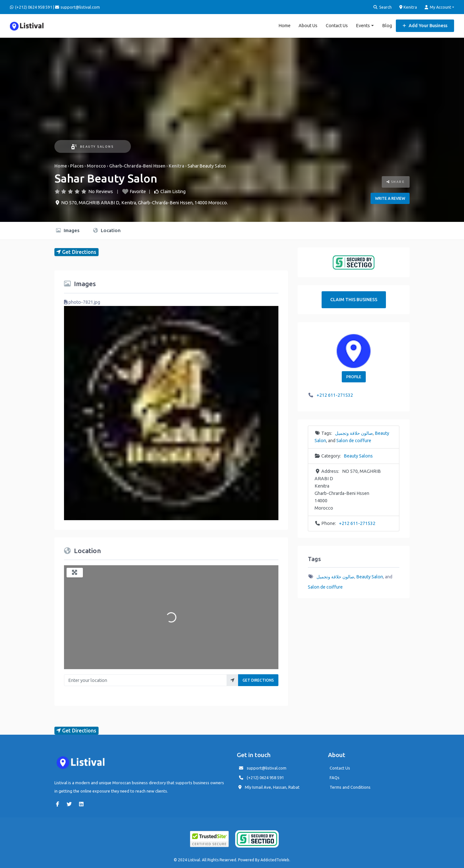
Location (107, 230)
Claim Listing (173, 192)
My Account (438, 7)
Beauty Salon (370, 577)
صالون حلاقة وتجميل (354, 433)
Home (284, 26)
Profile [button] (354, 377)
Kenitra (408, 7)
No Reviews (101, 192)
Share (396, 182)
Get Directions (258, 680)
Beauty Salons (92, 147)
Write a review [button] (390, 198)
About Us (308, 26)
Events (363, 26)
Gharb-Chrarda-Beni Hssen (137, 166)
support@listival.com (267, 768)
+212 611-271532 (335, 395)
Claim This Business (354, 300)
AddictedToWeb (275, 860)
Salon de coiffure (354, 441)
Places (77, 166)
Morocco (96, 166)
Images (68, 230)
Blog (387, 26)
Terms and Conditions (350, 787)
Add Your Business (425, 26)
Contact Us (337, 26)
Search (383, 7)
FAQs (335, 778)
